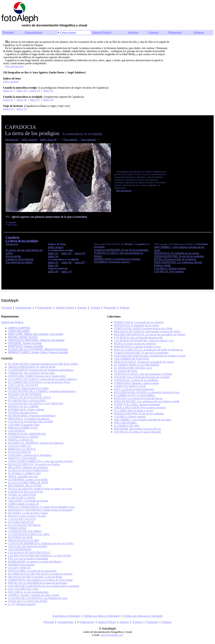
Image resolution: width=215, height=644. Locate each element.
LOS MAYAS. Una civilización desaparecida (138, 337)
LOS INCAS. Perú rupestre (169, 271)
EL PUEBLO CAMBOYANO (24, 473)
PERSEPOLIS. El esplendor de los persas (177, 253)
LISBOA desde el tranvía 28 (23, 504)
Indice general (11, 82)
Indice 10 (21, 109)
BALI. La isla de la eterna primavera (134, 389)
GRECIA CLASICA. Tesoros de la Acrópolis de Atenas (144, 362)
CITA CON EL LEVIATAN (23, 385)
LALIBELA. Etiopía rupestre (170, 268)
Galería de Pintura (12, 322)
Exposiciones (34, 33)
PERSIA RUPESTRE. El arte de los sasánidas (179, 256)
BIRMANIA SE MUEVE (22, 449)
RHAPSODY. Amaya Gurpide (26, 346)
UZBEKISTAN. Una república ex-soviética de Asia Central (40, 580)
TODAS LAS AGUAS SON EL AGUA (30, 397)
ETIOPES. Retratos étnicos (23, 413)
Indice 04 (48, 91)
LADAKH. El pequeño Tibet (24, 425)
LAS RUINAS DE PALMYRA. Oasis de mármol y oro (144, 341)
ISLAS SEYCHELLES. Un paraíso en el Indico (34, 464)
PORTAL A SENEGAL (21, 440)
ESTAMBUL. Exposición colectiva (112, 262)
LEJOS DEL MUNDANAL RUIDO (28, 546)
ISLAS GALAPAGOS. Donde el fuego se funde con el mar (40, 489)
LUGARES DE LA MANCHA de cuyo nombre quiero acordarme (44, 586)
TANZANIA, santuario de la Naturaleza (30, 455)
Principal (8, 33)
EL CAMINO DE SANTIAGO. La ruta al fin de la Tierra (39, 382)
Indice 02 (21, 91)
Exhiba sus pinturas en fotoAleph (143, 616)
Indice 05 (8, 100)
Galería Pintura (102, 33)
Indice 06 (21, 100)
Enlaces (199, 33)
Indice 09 (8, 109)
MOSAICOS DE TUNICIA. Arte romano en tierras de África (147, 331)
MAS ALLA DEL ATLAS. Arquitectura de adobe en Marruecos (148, 350)
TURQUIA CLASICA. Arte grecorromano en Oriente (143, 374)
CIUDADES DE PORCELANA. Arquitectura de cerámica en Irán (150, 356)
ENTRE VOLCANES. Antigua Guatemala (137, 404)
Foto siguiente (88, 140)
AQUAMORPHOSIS (20, 549)
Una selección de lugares (19, 262)
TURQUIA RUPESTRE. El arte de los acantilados (141, 353)
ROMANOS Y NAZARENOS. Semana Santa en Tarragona (40, 510)
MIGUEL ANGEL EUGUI (23, 337)
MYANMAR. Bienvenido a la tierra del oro (138, 429)
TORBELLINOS (17, 528)
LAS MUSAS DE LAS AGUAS (26, 492)
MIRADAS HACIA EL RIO (23, 540)
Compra (153, 33)
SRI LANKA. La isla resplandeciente (28, 592)
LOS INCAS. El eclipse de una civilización (137, 432)
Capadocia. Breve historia (20, 259)
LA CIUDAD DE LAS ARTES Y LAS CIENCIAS (36, 403)
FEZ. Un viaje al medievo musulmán (28, 559)
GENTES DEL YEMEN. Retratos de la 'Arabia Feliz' (37, 376)
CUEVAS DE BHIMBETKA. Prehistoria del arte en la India (41, 543)
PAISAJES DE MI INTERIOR (25, 394)
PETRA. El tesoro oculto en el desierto (175, 259)
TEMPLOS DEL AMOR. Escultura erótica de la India (143, 328)
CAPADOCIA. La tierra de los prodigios (136, 380)
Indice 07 (35, 100)
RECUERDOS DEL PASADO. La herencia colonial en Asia (147, 392)
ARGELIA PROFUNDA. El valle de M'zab (32, 367)
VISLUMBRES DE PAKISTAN (131, 359)
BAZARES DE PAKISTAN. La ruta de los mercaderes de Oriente (150, 334)
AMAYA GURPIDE (19, 328)
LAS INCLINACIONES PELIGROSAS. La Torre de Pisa (39, 556)
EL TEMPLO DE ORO (127, 426)
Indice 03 (35, 91)
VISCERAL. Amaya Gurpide (25, 343)
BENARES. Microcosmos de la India (28, 388)
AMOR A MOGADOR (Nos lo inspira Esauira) (140, 407)
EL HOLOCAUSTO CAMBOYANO (28, 470)
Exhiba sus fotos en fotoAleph (102, 616)
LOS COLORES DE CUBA (23, 589)
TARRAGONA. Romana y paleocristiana (136, 383)
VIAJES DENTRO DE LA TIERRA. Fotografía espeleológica (42, 391)
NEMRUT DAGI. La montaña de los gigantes (117, 259)
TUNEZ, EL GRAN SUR (22, 495)
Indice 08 (48, 100)
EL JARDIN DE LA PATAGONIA (27, 400)
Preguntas (175, 33)
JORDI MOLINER (19, 331)
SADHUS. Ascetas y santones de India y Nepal (34, 595)
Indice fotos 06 (48, 140)
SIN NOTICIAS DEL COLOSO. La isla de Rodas (35, 577)
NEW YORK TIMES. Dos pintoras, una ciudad (36, 334)
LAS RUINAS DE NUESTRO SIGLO (29, 552)
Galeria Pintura (65, 308)
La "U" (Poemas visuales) (22, 604)
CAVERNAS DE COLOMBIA (25, 531)
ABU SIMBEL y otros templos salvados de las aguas (143, 420)
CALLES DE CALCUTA (22, 519)
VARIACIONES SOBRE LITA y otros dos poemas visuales (40, 461)
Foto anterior (70, 140)
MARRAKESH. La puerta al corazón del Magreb (35, 562)
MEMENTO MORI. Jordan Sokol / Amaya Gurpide (38, 352)
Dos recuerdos (13, 256)
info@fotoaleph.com (112, 635)
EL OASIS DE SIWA (126, 371)
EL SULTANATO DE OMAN (24, 525)
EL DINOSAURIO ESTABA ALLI (133, 368)
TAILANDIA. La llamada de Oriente (28, 501)
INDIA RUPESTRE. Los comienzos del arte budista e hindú (147, 401)
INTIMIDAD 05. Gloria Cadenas (26, 409)
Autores (133, 33)
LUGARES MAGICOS (21, 522)
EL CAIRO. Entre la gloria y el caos (134, 410)
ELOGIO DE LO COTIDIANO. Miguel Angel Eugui (38, 349)
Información (12, 140)
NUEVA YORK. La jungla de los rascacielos (32, 571)
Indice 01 (8, 91)
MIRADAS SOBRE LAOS (23, 428)
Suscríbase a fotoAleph (66, 616)
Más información (14, 66)
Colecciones (68, 33)
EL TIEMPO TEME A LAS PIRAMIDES (137, 365)
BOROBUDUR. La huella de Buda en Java (137, 347)
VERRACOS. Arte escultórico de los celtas (31, 373)
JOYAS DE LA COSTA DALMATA (28, 601)
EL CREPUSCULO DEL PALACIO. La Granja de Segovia (40, 574)
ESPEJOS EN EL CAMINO (23, 406)
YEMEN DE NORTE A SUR (130, 386)
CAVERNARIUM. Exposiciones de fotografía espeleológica (41, 370)
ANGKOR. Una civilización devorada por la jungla (142, 377)
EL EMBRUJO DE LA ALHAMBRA (134, 395)
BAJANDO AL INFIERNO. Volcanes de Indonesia (36, 443)
